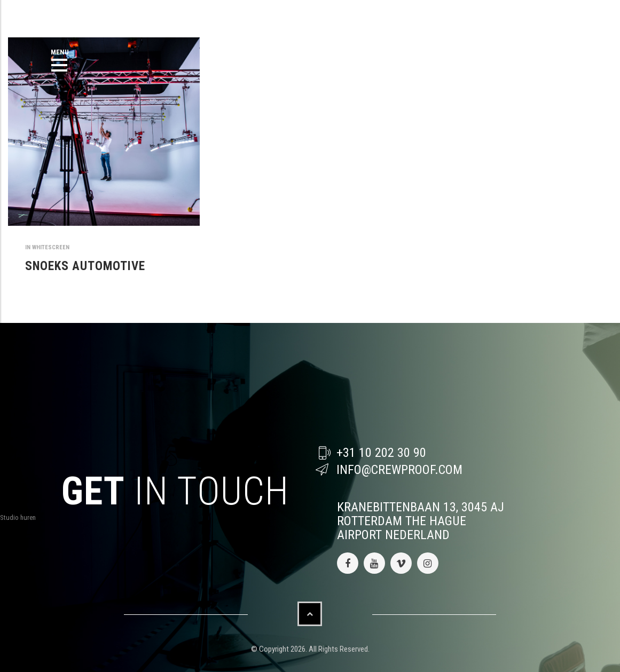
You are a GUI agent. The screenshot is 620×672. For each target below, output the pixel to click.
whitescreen (51, 247)
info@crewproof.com (399, 470)
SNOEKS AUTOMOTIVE (85, 266)
